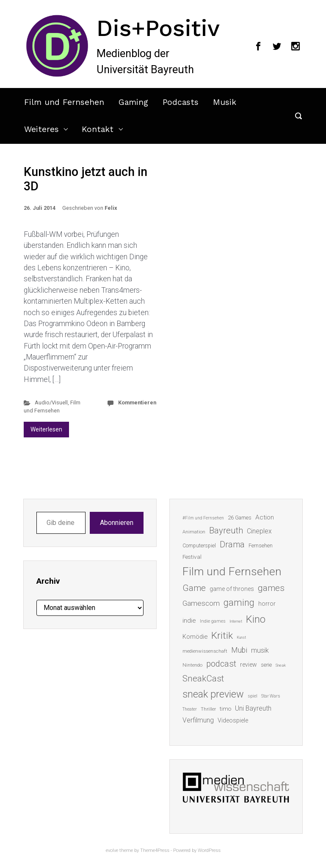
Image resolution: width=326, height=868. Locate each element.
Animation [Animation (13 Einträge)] (194, 532)
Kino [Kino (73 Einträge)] (256, 619)
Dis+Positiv (158, 28)
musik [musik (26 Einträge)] (260, 650)
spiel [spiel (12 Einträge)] (253, 696)
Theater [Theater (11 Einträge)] (190, 709)
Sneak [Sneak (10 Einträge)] (281, 665)
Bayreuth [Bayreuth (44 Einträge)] (226, 530)
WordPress (209, 850)
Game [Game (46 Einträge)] (194, 588)
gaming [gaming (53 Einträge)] (239, 603)
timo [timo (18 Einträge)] (225, 709)
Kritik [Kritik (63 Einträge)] (222, 636)
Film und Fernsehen (64, 102)
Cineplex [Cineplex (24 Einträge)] (259, 531)
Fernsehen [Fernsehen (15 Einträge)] (261, 546)
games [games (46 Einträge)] (271, 588)
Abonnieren (117, 523)
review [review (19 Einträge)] (249, 665)
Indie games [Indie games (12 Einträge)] (213, 621)
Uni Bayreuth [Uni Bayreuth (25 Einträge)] (253, 708)
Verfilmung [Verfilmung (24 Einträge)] (198, 720)
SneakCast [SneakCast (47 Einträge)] (203, 678)
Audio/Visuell (51, 402)
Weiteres (41, 129)
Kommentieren (137, 402)
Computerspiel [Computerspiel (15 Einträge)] (199, 546)
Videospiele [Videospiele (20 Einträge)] (233, 720)
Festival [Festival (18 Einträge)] (192, 557)
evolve (112, 850)
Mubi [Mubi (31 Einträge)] (239, 650)
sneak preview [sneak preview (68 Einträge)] (213, 694)
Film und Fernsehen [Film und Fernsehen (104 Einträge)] (232, 571)
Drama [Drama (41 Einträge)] (232, 545)
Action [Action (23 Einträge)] (265, 517)
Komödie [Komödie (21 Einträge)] (195, 637)
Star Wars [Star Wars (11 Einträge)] (271, 696)
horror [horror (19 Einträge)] (267, 604)
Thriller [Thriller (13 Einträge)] (208, 709)
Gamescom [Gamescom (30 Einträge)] (201, 603)
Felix (111, 208)
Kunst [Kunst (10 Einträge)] (241, 637)
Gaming (133, 102)
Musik (225, 102)
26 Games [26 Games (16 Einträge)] (240, 518)
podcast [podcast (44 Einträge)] (221, 664)
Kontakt (98, 129)
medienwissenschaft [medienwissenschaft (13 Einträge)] (205, 651)
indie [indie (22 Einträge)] (189, 621)
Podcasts (181, 102)
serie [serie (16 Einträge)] (266, 665)
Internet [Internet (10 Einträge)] (236, 621)
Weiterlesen (46, 429)
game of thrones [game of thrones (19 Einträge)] (232, 589)
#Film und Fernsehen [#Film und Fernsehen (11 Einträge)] (203, 518)
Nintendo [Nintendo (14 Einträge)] (192, 665)
